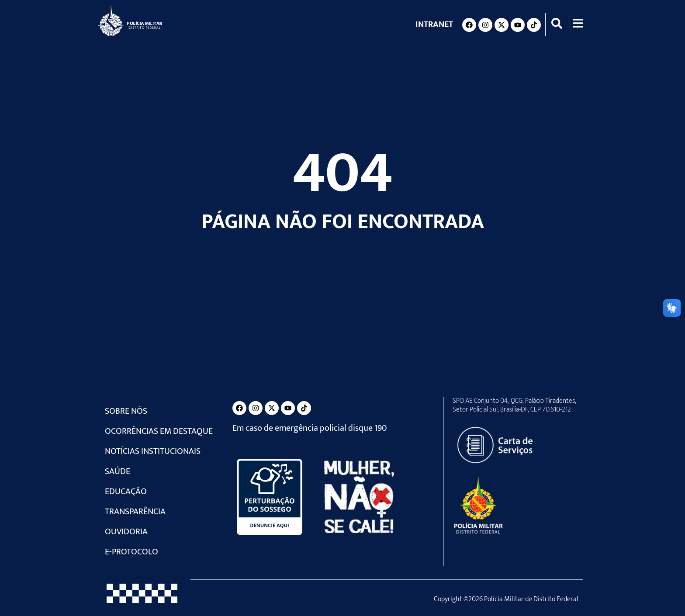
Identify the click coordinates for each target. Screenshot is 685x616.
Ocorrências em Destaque (159, 431)
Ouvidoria (126, 532)
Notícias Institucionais (153, 451)
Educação (126, 491)
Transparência (135, 512)
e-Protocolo (131, 552)
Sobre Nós (126, 411)
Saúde (118, 471)
